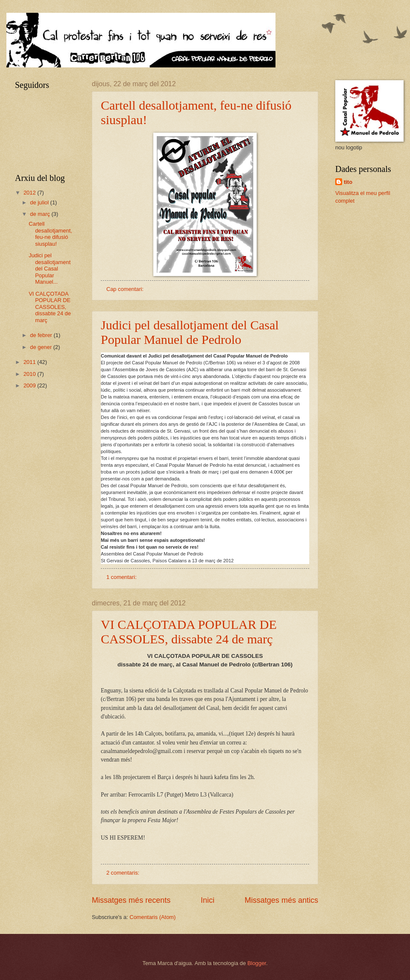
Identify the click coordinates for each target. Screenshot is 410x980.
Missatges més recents (131, 900)
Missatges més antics (281, 900)
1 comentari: (122, 577)
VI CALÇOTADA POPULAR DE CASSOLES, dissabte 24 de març (189, 632)
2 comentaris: (124, 873)
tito (348, 182)
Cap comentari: (126, 289)
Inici (208, 900)
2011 (30, 362)
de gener (41, 347)
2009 (30, 385)
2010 (30, 374)
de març (41, 214)
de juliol (40, 202)
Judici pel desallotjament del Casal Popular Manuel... (50, 269)
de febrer (42, 335)
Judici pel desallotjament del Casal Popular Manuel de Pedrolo (190, 332)
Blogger (257, 963)
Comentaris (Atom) (152, 917)
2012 (30, 193)
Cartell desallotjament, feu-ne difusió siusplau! (50, 234)
